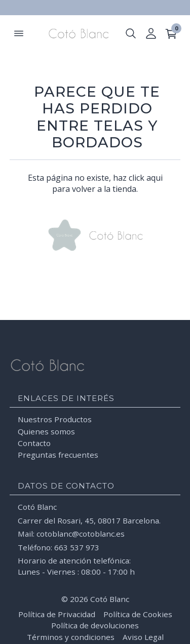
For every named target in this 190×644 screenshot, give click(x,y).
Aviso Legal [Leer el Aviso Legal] (143, 637)
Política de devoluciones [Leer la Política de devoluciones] (95, 625)
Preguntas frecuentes (58, 455)
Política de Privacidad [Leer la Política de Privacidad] (57, 614)
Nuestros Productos (55, 419)
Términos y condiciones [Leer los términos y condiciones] (71, 637)
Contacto (34, 443)
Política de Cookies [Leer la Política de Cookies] (138, 614)
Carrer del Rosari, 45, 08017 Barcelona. (89, 520)
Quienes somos (46, 431)
